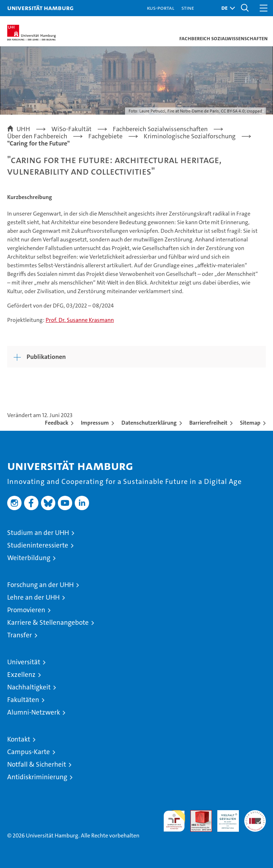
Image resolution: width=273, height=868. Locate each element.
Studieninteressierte (38, 545)
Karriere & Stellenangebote (48, 622)
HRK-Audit (224, 818)
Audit (197, 814)
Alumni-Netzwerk (34, 712)
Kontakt (19, 739)
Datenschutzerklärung (149, 423)
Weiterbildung (29, 558)
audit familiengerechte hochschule (174, 821)
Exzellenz (21, 675)
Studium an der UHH (38, 533)
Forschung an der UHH (40, 585)
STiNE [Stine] (188, 8)
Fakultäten (23, 700)
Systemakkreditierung (255, 814)
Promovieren (26, 610)
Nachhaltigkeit (29, 687)
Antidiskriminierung (37, 777)
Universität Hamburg (40, 8)
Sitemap (250, 423)
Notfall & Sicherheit (37, 764)
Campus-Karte (29, 752)
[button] (226, 8)
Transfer (20, 635)
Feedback (57, 423)
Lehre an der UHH (33, 597)
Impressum (95, 423)
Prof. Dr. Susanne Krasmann (80, 320)
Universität (24, 662)
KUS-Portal (161, 8)
